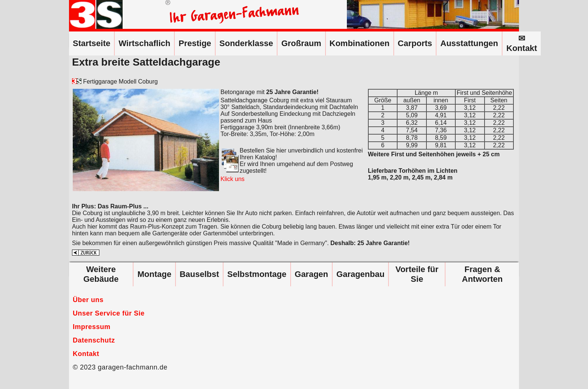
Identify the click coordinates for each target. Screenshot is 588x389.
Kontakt (86, 354)
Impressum (92, 327)
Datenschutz (94, 340)
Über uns (88, 300)
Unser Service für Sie (109, 313)
